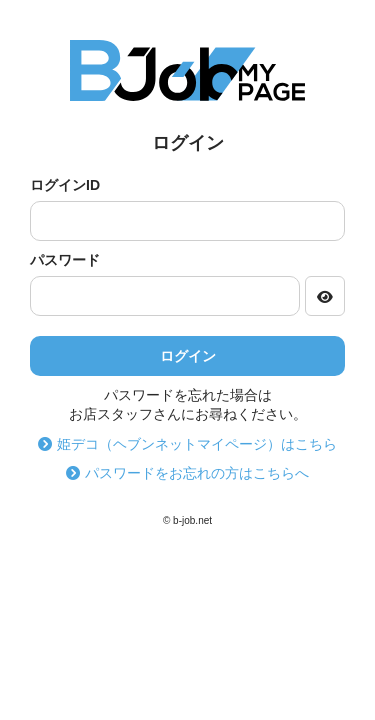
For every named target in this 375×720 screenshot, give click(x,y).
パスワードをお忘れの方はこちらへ (187, 473)
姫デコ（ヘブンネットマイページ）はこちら (187, 444)
